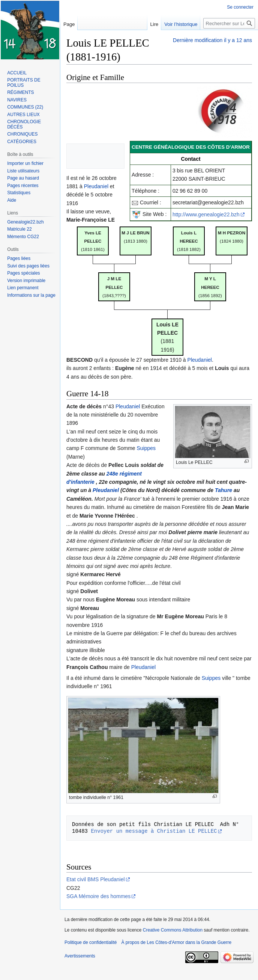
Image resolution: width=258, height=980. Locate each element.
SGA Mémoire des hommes (98, 896)
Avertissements (80, 956)
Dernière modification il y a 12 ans (212, 40)
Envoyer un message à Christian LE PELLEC (154, 831)
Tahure (223, 490)
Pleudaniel (96, 186)
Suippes (146, 448)
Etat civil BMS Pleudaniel (96, 879)
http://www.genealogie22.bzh (206, 214)
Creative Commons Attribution (173, 930)
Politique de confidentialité (91, 942)
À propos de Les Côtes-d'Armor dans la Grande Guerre (176, 942)
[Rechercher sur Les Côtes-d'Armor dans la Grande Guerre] (229, 23)
